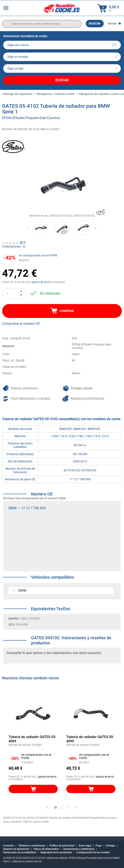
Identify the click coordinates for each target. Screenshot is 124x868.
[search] (42, 24)
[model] (62, 57)
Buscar (95, 23)
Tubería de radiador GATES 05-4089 (32, 739)
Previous (28, 228)
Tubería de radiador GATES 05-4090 (90, 739)
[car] (62, 68)
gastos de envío (41, 282)
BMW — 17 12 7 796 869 (27, 508)
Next (96, 228)
